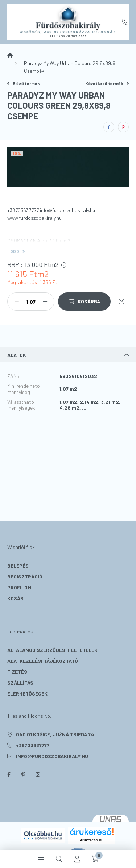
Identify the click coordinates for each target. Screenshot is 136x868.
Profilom (19, 587)
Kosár (15, 598)
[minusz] (17, 302)
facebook (9, 775)
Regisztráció (25, 576)
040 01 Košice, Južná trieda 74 (55, 734)
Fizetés (17, 672)
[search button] (59, 859)
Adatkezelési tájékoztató (43, 661)
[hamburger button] (41, 859)
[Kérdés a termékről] (121, 302)
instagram (38, 775)
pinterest (23, 775)
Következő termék (107, 83)
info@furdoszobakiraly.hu (52, 756)
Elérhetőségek (27, 694)
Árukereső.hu (92, 840)
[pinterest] (123, 127)
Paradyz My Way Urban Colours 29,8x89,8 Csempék (70, 67)
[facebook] (109, 127)
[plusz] (45, 302)
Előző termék (24, 83)
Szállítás (20, 683)
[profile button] (77, 859)
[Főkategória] (10, 55)
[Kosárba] (84, 302)
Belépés (18, 566)
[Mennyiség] (31, 302)
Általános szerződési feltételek (52, 650)
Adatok (17, 355)
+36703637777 (125, 22)
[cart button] (95, 859)
